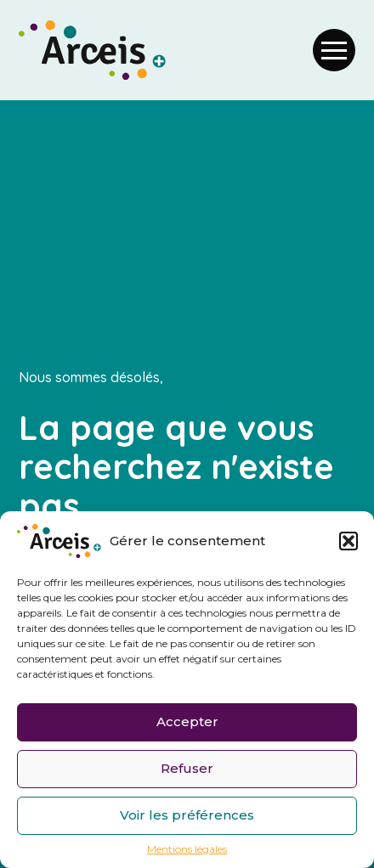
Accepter (187, 726)
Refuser (187, 772)
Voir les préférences (187, 819)
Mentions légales (187, 853)
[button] (348, 544)
